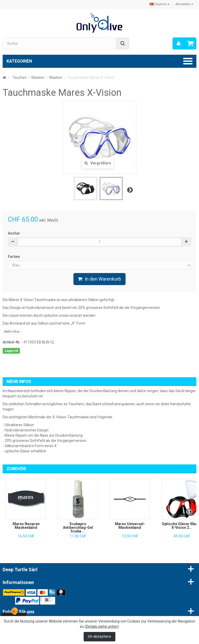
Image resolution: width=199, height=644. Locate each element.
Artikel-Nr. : (13, 342)
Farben (14, 257)
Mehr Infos (12, 332)
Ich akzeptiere (99, 636)
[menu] (179, 43)
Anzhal (14, 233)
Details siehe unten (102, 626)
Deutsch (160, 4)
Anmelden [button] (184, 4)
